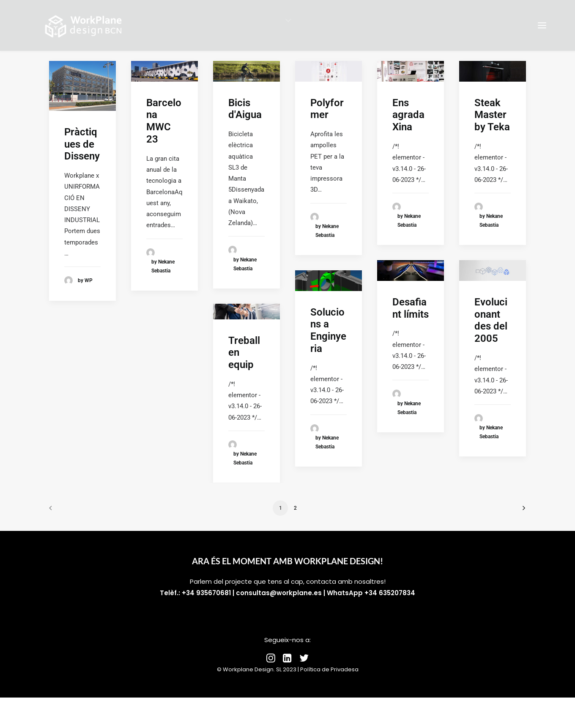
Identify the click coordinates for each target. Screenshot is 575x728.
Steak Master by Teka (492, 115)
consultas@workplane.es (279, 593)
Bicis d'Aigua (245, 109)
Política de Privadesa (329, 669)
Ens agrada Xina (408, 115)
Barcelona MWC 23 (164, 121)
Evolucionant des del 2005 (491, 320)
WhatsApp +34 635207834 (371, 593)
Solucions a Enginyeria (328, 330)
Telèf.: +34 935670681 (195, 593)
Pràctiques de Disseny (82, 144)
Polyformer (327, 109)
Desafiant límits (411, 308)
